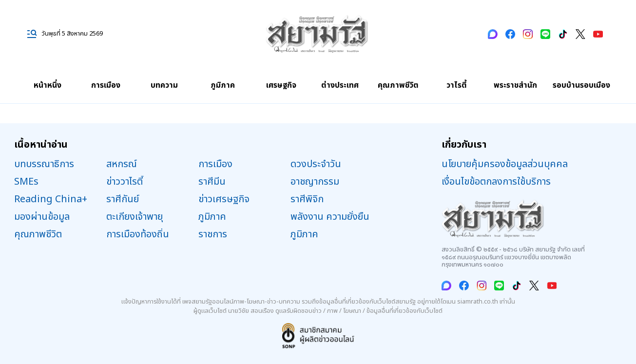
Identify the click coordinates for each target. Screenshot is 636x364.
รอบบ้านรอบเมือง (581, 85)
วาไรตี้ (457, 85)
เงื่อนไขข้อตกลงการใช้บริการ (496, 182)
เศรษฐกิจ (281, 85)
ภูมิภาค (223, 85)
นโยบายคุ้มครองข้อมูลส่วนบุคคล (505, 164)
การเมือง (106, 85)
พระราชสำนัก (515, 85)
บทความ (164, 85)
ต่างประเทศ (340, 85)
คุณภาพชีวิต (398, 85)
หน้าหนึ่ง (48, 85)
